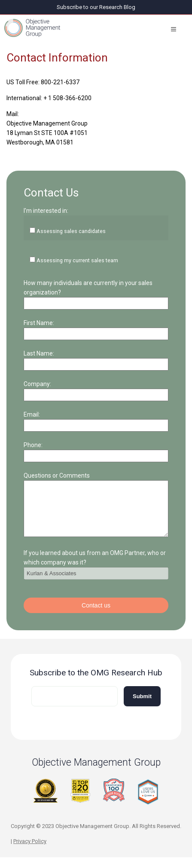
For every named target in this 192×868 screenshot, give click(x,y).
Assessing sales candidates (71, 231)
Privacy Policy (30, 851)
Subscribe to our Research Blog (96, 7)
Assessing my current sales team (77, 260)
